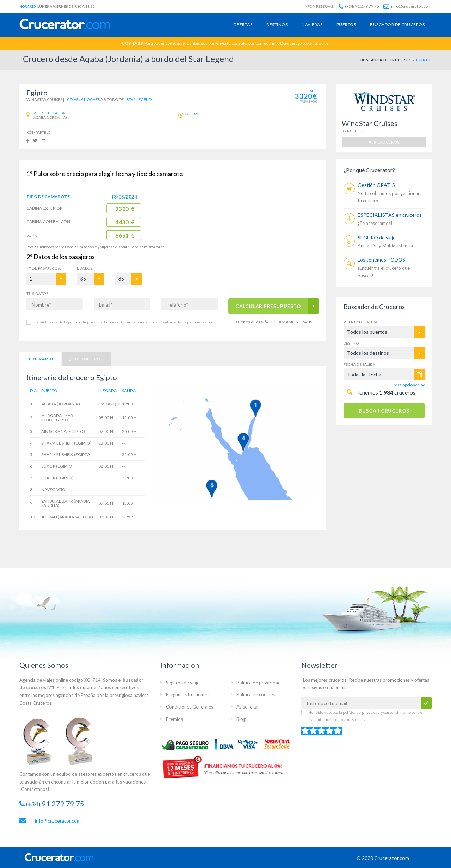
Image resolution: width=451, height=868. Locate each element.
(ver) (211, 322)
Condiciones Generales (190, 707)
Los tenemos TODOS (381, 260)
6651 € (125, 235)
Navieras (312, 24)
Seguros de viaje (183, 683)
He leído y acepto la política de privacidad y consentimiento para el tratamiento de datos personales (125, 322)
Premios (174, 719)
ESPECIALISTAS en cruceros (390, 215)
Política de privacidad (259, 683)
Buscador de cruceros (397, 24)
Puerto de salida (360, 322)
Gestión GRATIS (376, 185)
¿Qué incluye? (86, 359)
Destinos (277, 24)
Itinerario (40, 359)
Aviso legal (247, 707)
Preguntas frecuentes (188, 694)
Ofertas (243, 24)
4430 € (125, 222)
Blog (241, 719)
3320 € (125, 209)
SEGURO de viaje (377, 237)
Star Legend (139, 99)
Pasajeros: (44, 268)
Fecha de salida (359, 364)
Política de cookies (256, 694)
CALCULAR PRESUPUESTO (268, 306)
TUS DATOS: (38, 293)
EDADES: (85, 268)
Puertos (346, 24)
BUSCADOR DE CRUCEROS (386, 60)
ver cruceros (384, 142)
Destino (351, 343)
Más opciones (409, 385)
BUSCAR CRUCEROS (384, 411)
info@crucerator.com (407, 6)
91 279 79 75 (359, 6)
